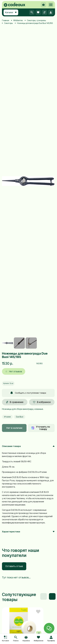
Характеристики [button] (28, 532)
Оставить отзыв (14, 566)
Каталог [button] (11, 12)
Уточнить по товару (41, 428)
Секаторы (8, 23)
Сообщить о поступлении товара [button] (28, 393)
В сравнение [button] (15, 402)
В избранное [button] (42, 402)
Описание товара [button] (28, 446)
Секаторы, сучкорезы (36, 20)
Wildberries (18, 20)
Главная (6, 20)
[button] (16, 639)
